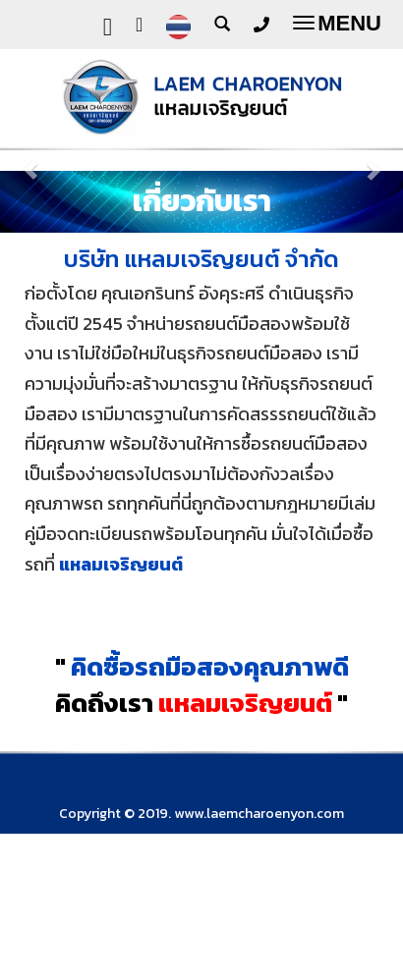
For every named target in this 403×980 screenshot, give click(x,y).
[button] (30, 160)
